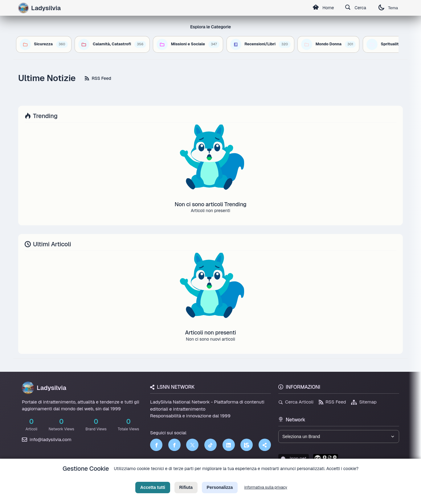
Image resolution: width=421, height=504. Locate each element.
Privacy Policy (182, 478)
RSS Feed (98, 78)
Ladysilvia (44, 388)
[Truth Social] (265, 445)
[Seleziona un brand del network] (339, 436)
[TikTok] (211, 445)
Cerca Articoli (296, 402)
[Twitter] (192, 445)
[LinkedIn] (229, 445)
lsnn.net (294, 458)
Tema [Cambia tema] (388, 8)
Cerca (356, 8)
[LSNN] (247, 445)
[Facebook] (156, 445)
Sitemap (364, 402)
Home (323, 8)
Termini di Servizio (216, 478)
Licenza (244, 478)
